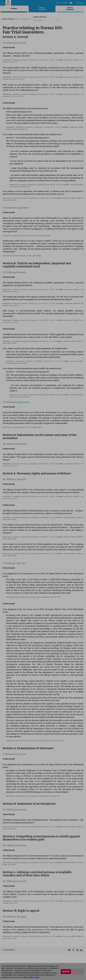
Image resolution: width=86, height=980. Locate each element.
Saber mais (34, 977)
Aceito (66, 972)
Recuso (78, 972)
